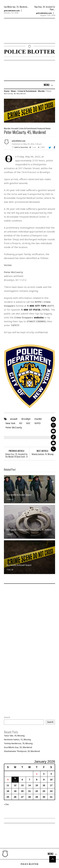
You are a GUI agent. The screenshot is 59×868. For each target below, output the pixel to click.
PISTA (37, 310)
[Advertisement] (13, 35)
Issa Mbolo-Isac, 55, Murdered (18, 747)
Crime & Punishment (27, 91)
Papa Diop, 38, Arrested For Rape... (45, 8)
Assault (15, 128)
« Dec (6, 804)
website (39, 317)
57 (31, 310)
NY (21, 423)
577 (37, 306)
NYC (28, 423)
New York (10, 423)
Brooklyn (26, 419)
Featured (41, 128)
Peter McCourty (14, 427)
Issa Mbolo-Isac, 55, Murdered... (16, 7)
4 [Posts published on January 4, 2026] (8, 780)
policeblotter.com (12, 11)
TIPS (44, 306)
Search (7, 717)
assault (14, 419)
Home (7, 91)
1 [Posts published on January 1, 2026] (37, 774)
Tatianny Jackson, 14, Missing (42, 454)
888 (26, 310)
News (13, 91)
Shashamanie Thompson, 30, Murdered (22, 751)
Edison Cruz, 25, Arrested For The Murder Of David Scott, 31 (16, 455)
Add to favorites (21, 147)
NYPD (38, 423)
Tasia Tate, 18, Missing (14, 736)
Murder (41, 91)
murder (38, 419)
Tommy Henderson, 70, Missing (18, 743)
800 (32, 306)
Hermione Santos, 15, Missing (17, 740)
